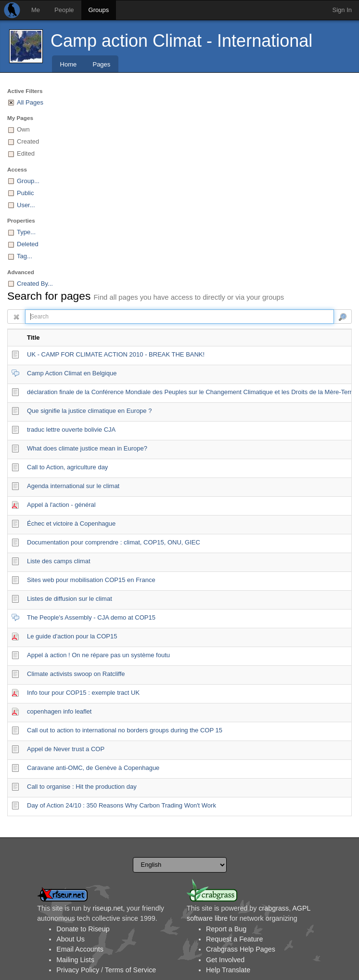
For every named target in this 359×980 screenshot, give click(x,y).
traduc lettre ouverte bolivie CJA (71, 430)
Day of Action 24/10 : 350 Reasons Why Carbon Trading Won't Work (122, 805)
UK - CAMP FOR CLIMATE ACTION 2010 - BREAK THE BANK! (116, 354)
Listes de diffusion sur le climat (70, 599)
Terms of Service (130, 970)
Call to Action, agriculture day (67, 467)
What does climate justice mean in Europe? (87, 448)
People (64, 10)
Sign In (342, 10)
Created (28, 141)
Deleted (28, 244)
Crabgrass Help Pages (241, 949)
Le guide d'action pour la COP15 (72, 636)
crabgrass (274, 908)
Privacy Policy (78, 970)
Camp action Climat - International (181, 41)
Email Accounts (80, 949)
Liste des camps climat (59, 561)
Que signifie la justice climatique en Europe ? (89, 411)
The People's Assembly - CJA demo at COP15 (91, 617)
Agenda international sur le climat (73, 486)
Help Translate (228, 970)
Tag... (25, 256)
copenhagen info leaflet (59, 711)
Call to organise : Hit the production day (82, 787)
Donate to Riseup (83, 929)
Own (23, 129)
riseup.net (108, 908)
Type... (26, 232)
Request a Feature (234, 939)
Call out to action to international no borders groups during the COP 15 (125, 730)
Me (36, 10)
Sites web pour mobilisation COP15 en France (91, 580)
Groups (99, 10)
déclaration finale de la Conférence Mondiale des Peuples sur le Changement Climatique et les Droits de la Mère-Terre (191, 392)
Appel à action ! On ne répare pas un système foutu (98, 655)
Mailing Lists (75, 960)
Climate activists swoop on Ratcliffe (76, 674)
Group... (28, 181)
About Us (71, 939)
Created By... (35, 284)
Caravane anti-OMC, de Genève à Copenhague (93, 768)
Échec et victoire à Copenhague (71, 523)
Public (25, 193)
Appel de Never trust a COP (66, 749)
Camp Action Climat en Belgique (72, 373)
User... (26, 205)
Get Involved (225, 960)
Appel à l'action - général (61, 505)
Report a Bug (226, 929)
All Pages (30, 102)
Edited (26, 153)
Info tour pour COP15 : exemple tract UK (83, 693)
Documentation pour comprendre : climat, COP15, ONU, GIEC (114, 542)
